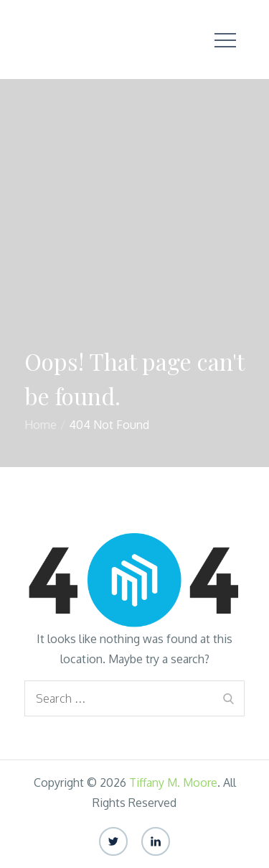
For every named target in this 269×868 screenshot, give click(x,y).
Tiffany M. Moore (173, 782)
